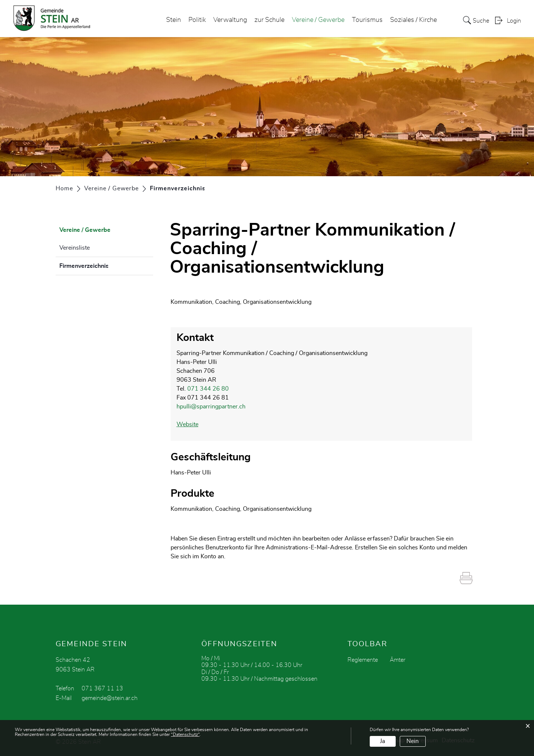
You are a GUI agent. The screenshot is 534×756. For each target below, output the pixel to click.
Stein (174, 20)
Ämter (398, 660)
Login (514, 21)
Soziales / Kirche (413, 20)
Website (187, 424)
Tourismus (367, 20)
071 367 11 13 (102, 688)
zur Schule (269, 20)
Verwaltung (230, 20)
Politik (197, 20)
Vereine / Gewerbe (318, 20)
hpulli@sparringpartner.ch (211, 407)
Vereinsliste (75, 248)
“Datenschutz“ (185, 734)
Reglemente (363, 660)
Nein (413, 741)
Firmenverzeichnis (103, 265)
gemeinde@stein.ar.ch (110, 698)
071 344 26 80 (208, 389)
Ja (383, 741)
